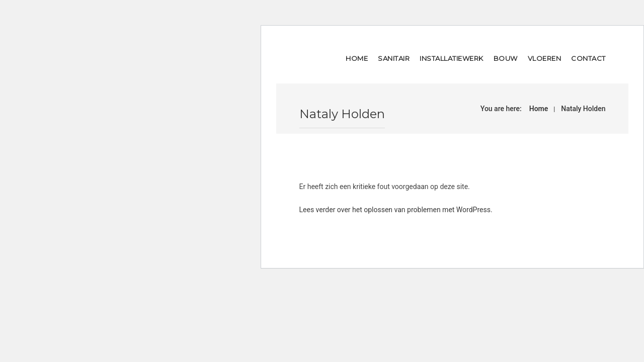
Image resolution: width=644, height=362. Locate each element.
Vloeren (545, 58)
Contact (588, 58)
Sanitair (394, 58)
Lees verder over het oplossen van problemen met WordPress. (396, 210)
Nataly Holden (583, 109)
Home (357, 58)
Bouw (506, 58)
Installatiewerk (452, 58)
